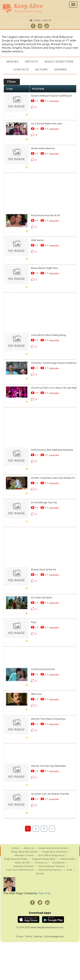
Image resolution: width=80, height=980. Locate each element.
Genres (61, 70)
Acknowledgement (54, 936)
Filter (12, 82)
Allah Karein (38, 240)
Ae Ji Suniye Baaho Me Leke (46, 124)
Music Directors (59, 62)
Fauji (34, 622)
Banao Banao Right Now (45, 268)
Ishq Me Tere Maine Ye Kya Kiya (48, 719)
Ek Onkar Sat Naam (42, 598)
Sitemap (38, 936)
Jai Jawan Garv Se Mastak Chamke (50, 794)
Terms (29, 936)
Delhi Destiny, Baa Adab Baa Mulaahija (52, 450)
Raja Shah (45, 893)
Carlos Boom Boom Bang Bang (48, 335)
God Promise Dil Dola (43, 669)
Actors (42, 70)
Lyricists (21, 70)
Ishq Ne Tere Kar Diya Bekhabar (48, 766)
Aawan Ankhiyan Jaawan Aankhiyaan (51, 96)
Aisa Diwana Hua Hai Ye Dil (45, 215)
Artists (32, 62)
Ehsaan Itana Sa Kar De (44, 569)
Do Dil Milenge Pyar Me (44, 502)
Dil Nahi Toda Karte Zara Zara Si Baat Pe (53, 478)
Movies (13, 62)
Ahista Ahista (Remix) (43, 148)
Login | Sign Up (42, 20)
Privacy (20, 936)
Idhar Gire (36, 694)
